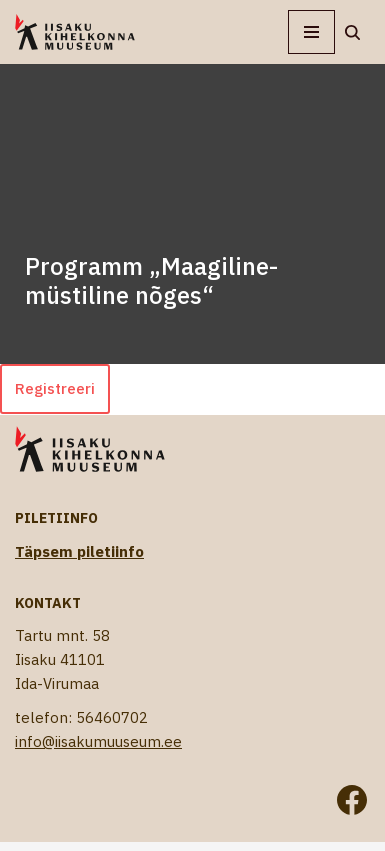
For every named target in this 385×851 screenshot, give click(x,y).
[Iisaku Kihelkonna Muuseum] (75, 32)
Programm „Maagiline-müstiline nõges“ (151, 280)
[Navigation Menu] (311, 32)
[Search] (352, 32)
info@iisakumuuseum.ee (98, 741)
